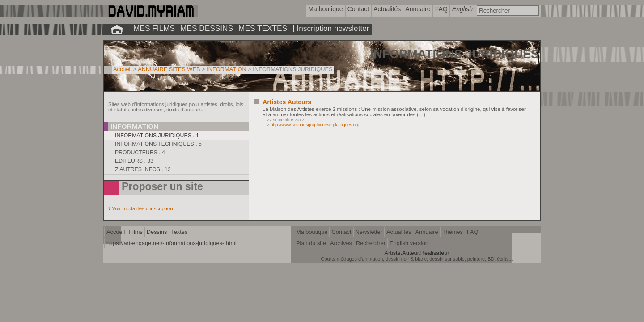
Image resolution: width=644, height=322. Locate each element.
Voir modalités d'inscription (143, 208)
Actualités (399, 232)
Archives (341, 243)
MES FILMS (154, 28)
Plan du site (311, 243)
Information (134, 126)
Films (136, 232)
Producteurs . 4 (140, 153)
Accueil (122, 69)
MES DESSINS (207, 28)
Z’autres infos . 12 (143, 169)
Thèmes (453, 232)
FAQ (473, 232)
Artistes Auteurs (287, 102)
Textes (179, 232)
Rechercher (371, 243)
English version (409, 243)
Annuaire (426, 232)
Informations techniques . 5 (158, 144)
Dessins (157, 232)
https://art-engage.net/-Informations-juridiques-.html (172, 243)
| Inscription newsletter (331, 28)
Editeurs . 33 (134, 161)
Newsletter (369, 232)
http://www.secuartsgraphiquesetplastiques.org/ (316, 125)
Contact (341, 232)
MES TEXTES (263, 28)
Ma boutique (312, 232)
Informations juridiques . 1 (157, 136)
